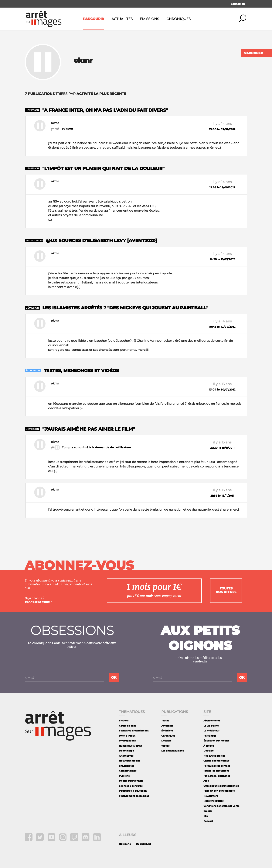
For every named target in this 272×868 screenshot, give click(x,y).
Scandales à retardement (134, 731)
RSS (206, 816)
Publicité (124, 776)
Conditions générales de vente (221, 806)
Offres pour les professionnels (221, 786)
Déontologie (126, 751)
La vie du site (211, 726)
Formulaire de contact (217, 766)
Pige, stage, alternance (217, 776)
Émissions (149, 19)
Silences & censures (131, 786)
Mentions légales (213, 801)
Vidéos (165, 746)
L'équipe (209, 751)
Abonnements (212, 721)
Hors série (125, 844)
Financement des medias (134, 796)
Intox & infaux (127, 736)
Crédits (208, 811)
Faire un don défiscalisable (219, 791)
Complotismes (128, 771)
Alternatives (126, 756)
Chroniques (178, 19)
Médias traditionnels (131, 781)
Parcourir (93, 19)
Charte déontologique (216, 761)
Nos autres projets (214, 756)
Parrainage (210, 736)
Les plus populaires (173, 751)
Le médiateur (211, 731)
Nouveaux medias (130, 761)
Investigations (127, 741)
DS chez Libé (144, 844)
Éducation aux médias (216, 741)
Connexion (238, 4)
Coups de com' (128, 726)
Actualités (122, 19)
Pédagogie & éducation (133, 791)
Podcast (208, 821)
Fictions (124, 721)
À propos (209, 746)
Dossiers (166, 741)
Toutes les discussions (216, 771)
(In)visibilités (127, 766)
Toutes (165, 721)
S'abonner (253, 53)
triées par (75, 94)
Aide (206, 781)
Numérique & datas (130, 746)
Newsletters (211, 796)
